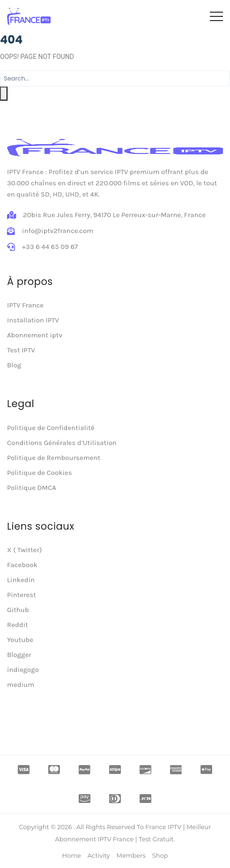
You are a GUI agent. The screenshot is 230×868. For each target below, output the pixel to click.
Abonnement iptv (35, 335)
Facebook (22, 565)
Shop (160, 855)
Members (131, 855)
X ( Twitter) (24, 550)
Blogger (19, 655)
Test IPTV (21, 350)
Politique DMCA (32, 488)
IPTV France (25, 305)
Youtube (20, 640)
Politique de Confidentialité (51, 428)
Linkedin (21, 580)
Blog (14, 365)
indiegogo (23, 670)
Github (18, 610)
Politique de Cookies (40, 473)
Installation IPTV (33, 320)
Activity (99, 855)
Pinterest (22, 595)
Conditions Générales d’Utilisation (62, 443)
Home (71, 855)
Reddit (18, 625)
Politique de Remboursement (54, 458)
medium (21, 685)
